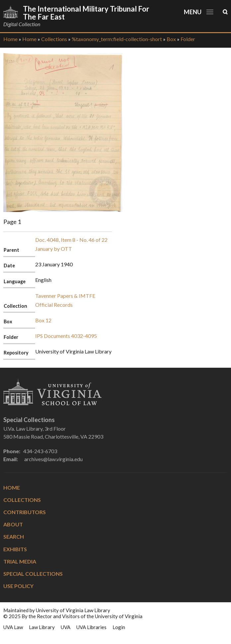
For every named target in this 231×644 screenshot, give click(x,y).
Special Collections (33, 574)
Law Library (42, 627)
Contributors (25, 512)
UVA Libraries (91, 627)
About (13, 524)
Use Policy (18, 586)
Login (119, 627)
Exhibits (15, 549)
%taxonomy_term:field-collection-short (117, 39)
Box (171, 39)
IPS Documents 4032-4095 (66, 336)
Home (10, 39)
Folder (188, 39)
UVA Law (13, 627)
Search (14, 537)
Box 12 (43, 320)
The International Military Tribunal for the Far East (86, 13)
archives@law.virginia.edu (53, 459)
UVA (66, 627)
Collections (54, 39)
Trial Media (20, 561)
